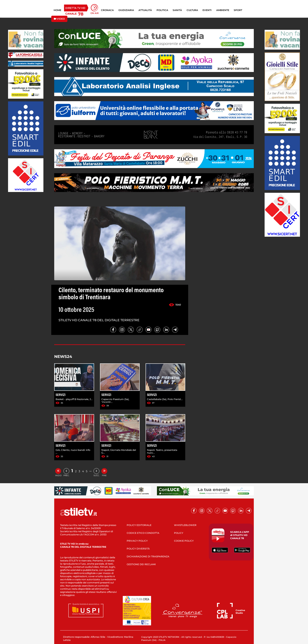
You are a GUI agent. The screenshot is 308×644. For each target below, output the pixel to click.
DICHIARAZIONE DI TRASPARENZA (148, 556)
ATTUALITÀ (145, 10)
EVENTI (207, 10)
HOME (57, 10)
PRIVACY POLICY (137, 541)
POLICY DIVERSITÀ (138, 549)
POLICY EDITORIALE (139, 525)
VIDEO (59, 19)
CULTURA (192, 10)
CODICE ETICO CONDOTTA (143, 533)
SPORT (238, 10)
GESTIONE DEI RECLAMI (141, 564)
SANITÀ (177, 10)
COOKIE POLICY (184, 541)
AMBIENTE (223, 10)
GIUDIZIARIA (126, 10)
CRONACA (107, 10)
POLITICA (162, 10)
